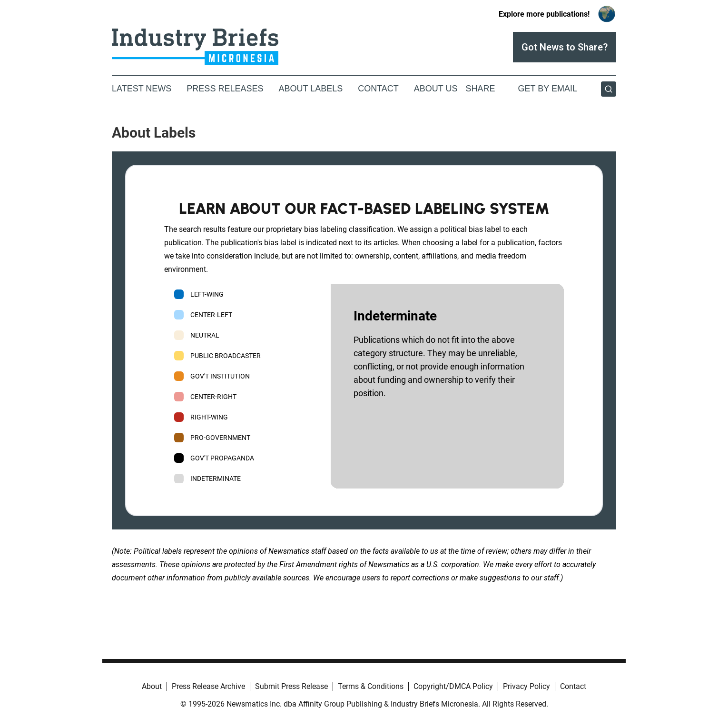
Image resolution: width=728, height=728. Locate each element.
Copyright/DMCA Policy (453, 686)
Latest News (142, 89)
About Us (436, 89)
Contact (378, 89)
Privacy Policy (526, 686)
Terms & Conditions (371, 686)
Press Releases (225, 89)
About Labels (310, 89)
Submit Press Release (291, 686)
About (152, 686)
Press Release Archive (208, 686)
